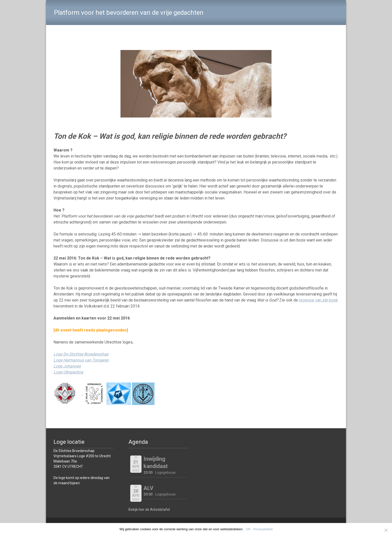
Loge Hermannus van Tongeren (81, 360)
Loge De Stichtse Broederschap (81, 354)
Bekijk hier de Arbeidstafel (149, 509)
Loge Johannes (67, 366)
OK (248, 529)
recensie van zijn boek (318, 300)
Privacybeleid (263, 529)
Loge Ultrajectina (68, 372)
